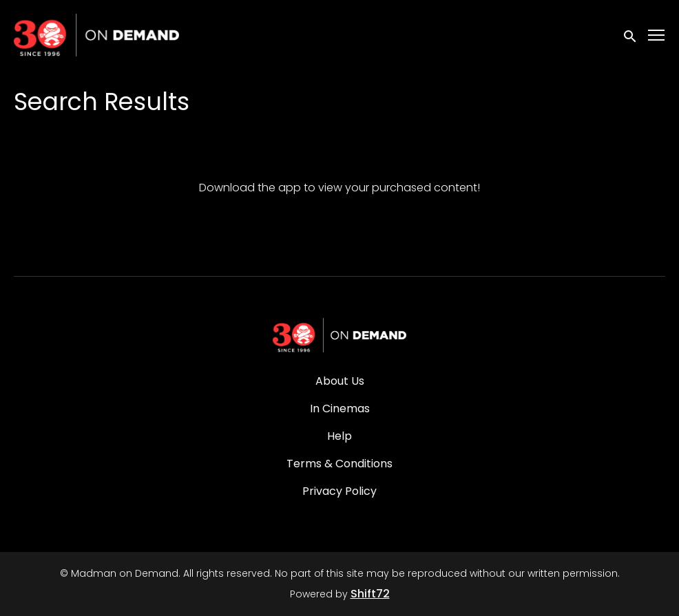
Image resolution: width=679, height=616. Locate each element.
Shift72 (370, 594)
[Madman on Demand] (339, 335)
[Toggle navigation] (657, 35)
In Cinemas (340, 408)
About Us (340, 381)
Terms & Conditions (339, 464)
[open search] (631, 35)
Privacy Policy (339, 491)
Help (339, 436)
